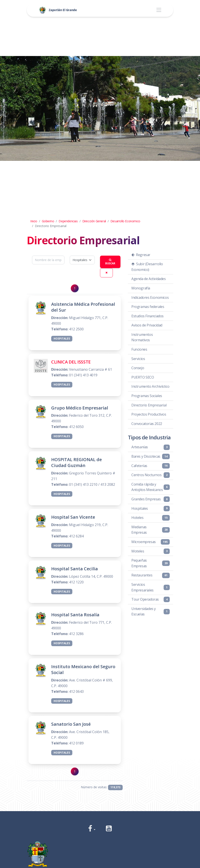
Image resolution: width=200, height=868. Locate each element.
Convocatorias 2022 (147, 424)
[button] (92, 829)
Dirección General (94, 221)
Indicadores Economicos (150, 297)
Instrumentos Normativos (142, 337)
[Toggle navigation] (159, 10)
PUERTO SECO (143, 377)
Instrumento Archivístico (150, 386)
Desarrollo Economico (125, 221)
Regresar (141, 255)
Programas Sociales (147, 396)
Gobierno (48, 221)
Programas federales (148, 307)
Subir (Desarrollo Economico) (147, 267)
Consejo (138, 368)
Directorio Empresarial (149, 405)
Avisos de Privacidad (147, 325)
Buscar (110, 262)
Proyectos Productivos (149, 414)
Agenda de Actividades (149, 279)
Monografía (141, 288)
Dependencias (68, 221)
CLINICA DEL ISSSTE (71, 362)
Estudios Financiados (147, 316)
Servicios (138, 359)
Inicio (34, 221)
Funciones (139, 349)
